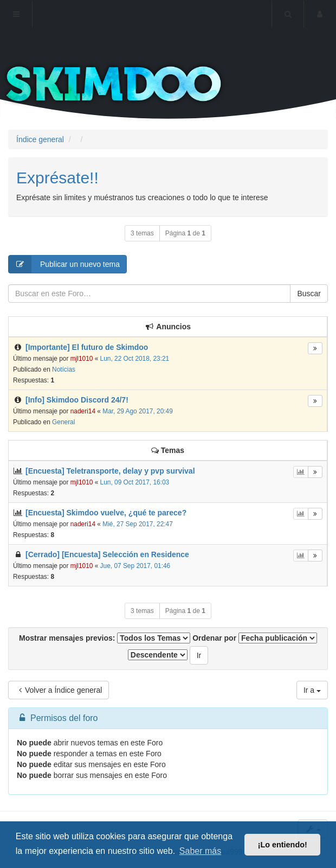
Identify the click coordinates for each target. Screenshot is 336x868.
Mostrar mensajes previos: (105, 638)
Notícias (64, 369)
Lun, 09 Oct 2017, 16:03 (135, 482)
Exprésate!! (57, 178)
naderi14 (83, 411)
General (63, 422)
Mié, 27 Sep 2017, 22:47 (138, 524)
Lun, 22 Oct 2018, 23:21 (135, 359)
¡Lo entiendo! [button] (283, 845)
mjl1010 (82, 359)
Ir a (312, 690)
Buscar (309, 293)
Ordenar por (255, 638)
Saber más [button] (200, 851)
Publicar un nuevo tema (64, 264)
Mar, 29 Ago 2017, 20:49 (138, 411)
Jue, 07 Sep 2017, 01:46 (135, 566)
